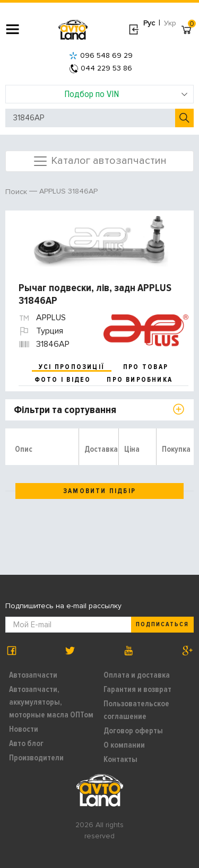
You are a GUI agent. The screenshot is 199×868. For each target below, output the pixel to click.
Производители (36, 758)
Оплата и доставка (137, 675)
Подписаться (162, 624)
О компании (124, 745)
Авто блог (26, 743)
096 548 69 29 (101, 55)
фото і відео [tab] (63, 380)
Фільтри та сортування (65, 410)
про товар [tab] (146, 367)
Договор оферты (133, 731)
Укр (170, 23)
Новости (24, 729)
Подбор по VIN (126, 94)
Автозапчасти (33, 675)
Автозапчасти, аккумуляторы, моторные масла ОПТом (51, 702)
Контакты (120, 759)
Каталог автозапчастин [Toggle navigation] (99, 161)
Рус (149, 23)
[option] (101, 241)
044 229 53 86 (101, 68)
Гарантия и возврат (137, 689)
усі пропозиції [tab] (72, 367)
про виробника (140, 380)
